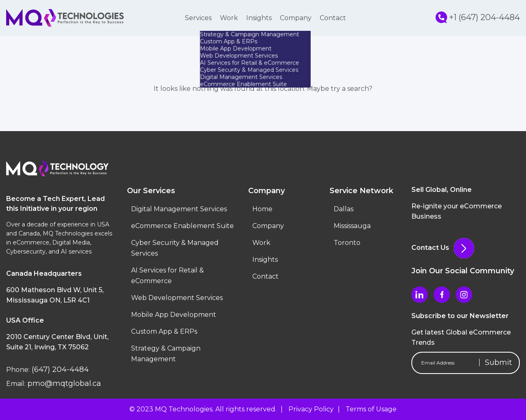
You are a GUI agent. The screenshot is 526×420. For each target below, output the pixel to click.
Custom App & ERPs (164, 331)
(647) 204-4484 (59, 369)
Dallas (344, 209)
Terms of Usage (371, 409)
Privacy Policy (311, 409)
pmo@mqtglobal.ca (63, 383)
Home (262, 209)
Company (296, 18)
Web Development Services (177, 298)
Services (198, 18)
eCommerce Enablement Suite (182, 226)
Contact (333, 18)
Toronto (347, 243)
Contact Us (443, 248)
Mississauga (352, 226)
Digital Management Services (179, 209)
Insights (259, 18)
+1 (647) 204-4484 (478, 17)
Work (229, 18)
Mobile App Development (174, 315)
